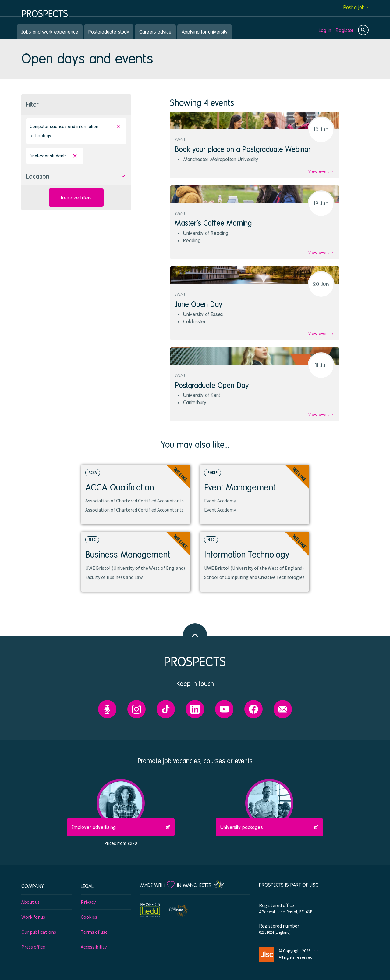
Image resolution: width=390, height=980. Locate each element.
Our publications (39, 932)
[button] (76, 176)
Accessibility (94, 947)
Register (345, 30)
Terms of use (94, 932)
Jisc (315, 951)
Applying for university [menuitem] (205, 32)
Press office (33, 947)
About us (30, 902)
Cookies (89, 917)
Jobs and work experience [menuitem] (50, 32)
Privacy (88, 902)
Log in (325, 30)
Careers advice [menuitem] (155, 32)
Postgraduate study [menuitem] (109, 32)
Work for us (33, 917)
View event (319, 171)
